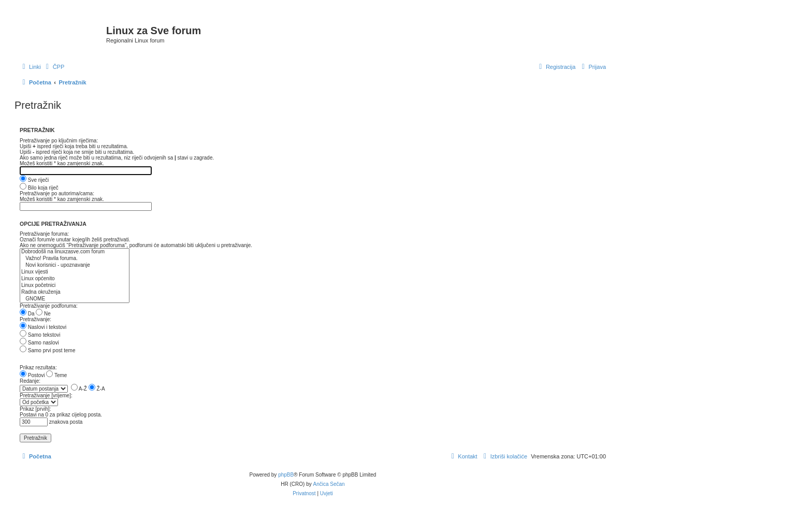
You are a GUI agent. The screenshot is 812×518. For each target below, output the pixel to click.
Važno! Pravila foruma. (75, 259)
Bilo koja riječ (39, 188)
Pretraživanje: (35, 319)
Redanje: (30, 381)
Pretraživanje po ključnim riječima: (59, 141)
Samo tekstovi (40, 335)
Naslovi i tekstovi (43, 327)
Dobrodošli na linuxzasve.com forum (75, 252)
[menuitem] (54, 67)
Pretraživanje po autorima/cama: (57, 193)
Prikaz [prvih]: (35, 409)
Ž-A (97, 389)
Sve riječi (34, 180)
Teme (56, 375)
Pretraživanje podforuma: (49, 306)
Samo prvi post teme (47, 350)
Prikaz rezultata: (38, 368)
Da (27, 314)
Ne (43, 314)
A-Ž (79, 389)
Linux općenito (75, 279)
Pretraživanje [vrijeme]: (46, 395)
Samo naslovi (39, 343)
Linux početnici (75, 286)
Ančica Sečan (329, 484)
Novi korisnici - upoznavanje (75, 265)
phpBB (286, 475)
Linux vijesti (75, 272)
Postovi (32, 375)
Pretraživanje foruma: (44, 234)
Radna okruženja (75, 292)
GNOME (75, 299)
